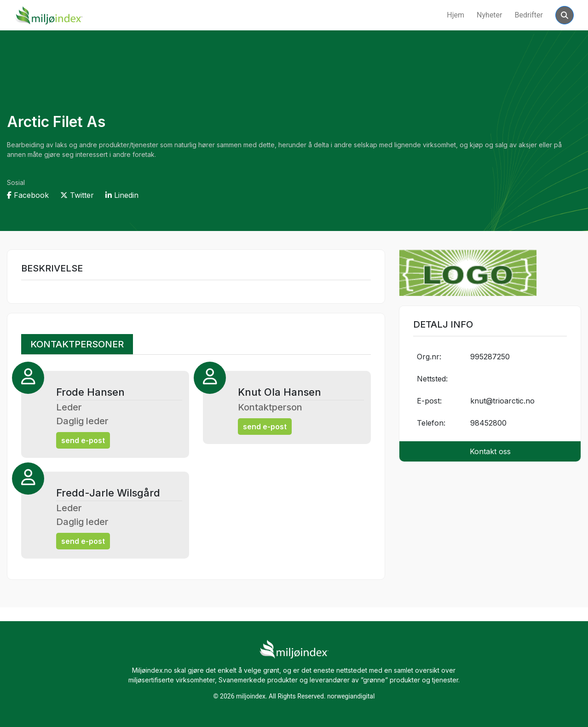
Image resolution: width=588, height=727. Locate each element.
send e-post (83, 440)
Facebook (28, 195)
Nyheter (489, 15)
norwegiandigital (351, 696)
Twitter (77, 195)
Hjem (455, 15)
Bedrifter (529, 15)
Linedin (122, 195)
